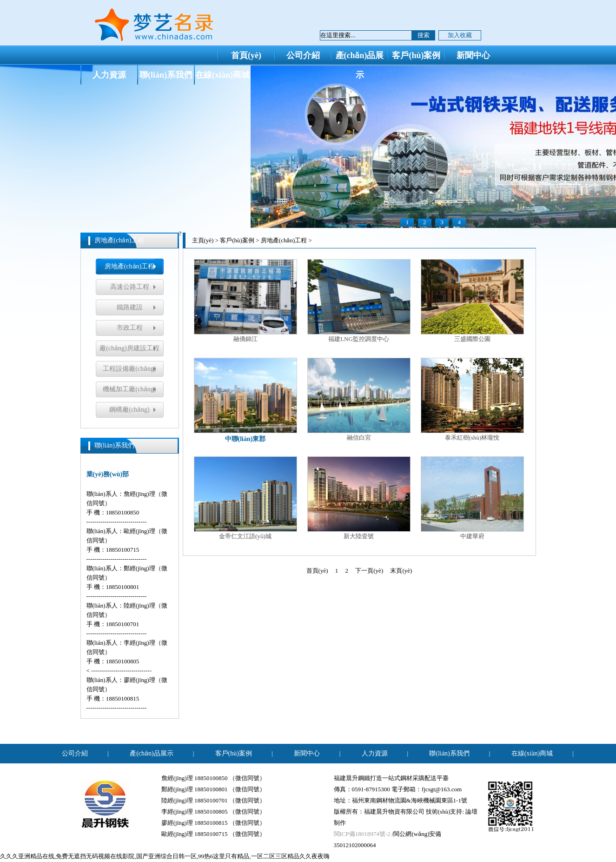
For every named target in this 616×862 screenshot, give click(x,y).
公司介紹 (303, 55)
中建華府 (472, 498)
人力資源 (109, 75)
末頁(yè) (401, 571)
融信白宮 (359, 399)
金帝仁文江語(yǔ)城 (245, 498)
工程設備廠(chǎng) (129, 369)
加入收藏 (460, 35)
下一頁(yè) (369, 571)
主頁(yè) (203, 240)
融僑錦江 (245, 301)
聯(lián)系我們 (166, 75)
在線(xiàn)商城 (222, 75)
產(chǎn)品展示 (360, 57)
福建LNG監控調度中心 (359, 301)
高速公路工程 (130, 287)
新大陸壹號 (359, 498)
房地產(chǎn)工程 (130, 266)
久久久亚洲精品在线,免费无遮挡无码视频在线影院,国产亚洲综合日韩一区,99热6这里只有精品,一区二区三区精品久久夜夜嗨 (165, 856)
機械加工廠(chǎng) (129, 389)
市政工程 (130, 328)
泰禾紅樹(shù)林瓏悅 (472, 399)
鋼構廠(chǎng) (129, 410)
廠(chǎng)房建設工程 (129, 348)
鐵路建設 (130, 307)
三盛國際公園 (472, 301)
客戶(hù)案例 (416, 55)
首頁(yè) (246, 55)
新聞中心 (473, 55)
